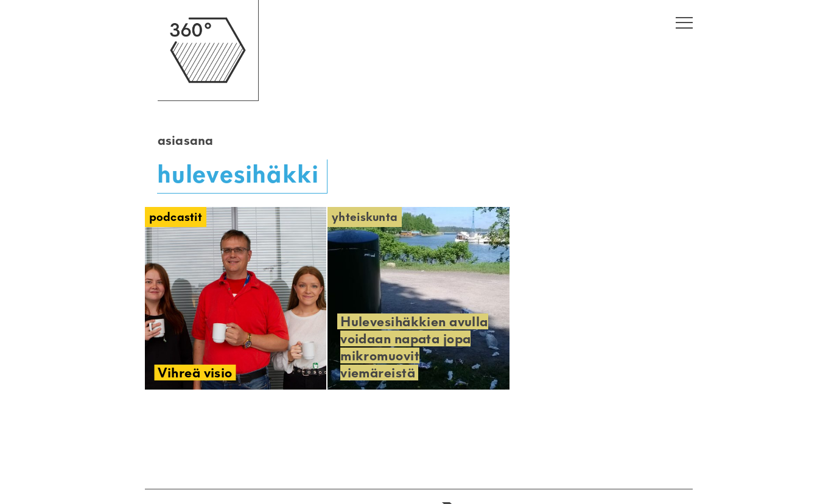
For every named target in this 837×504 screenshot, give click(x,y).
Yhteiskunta (365, 217)
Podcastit (176, 217)
